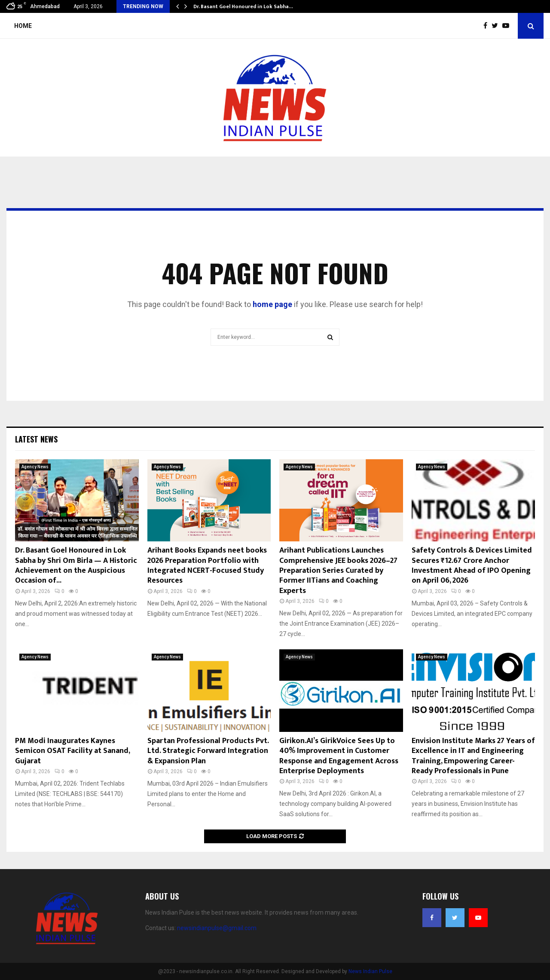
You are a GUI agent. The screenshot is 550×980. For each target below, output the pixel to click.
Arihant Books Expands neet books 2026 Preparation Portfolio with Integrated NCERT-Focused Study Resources (207, 565)
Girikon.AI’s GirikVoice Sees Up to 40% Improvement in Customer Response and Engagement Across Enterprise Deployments (339, 756)
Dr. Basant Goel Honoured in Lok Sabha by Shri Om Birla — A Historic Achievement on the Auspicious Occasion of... (76, 565)
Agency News (35, 467)
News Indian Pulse (370, 971)
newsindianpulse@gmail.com (217, 928)
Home (23, 26)
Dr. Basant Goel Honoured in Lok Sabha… (243, 6)
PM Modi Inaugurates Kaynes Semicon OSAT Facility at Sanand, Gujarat (72, 751)
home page (272, 304)
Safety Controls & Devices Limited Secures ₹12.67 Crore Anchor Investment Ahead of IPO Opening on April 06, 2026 (472, 565)
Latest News (36, 439)
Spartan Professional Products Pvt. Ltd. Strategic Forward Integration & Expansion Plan (208, 751)
